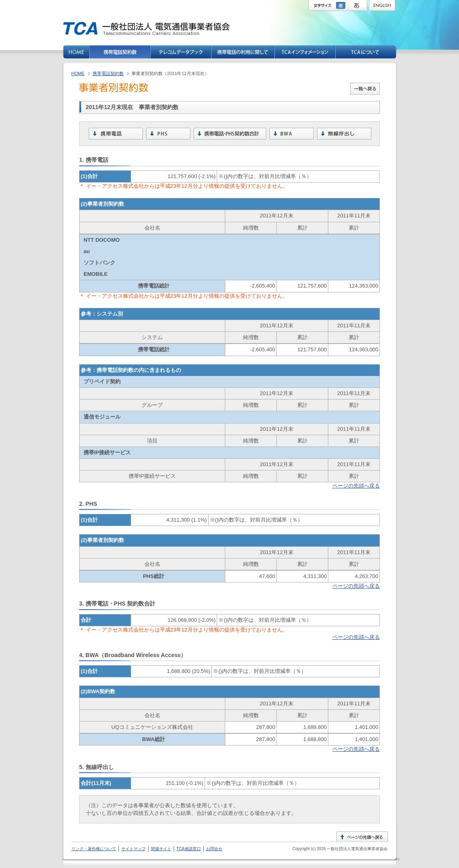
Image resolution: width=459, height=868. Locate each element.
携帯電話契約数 (108, 73)
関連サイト (161, 849)
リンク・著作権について (94, 849)
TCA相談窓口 (189, 849)
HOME (78, 73)
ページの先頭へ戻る (356, 486)
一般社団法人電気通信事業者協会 (357, 849)
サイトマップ (134, 849)
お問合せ (214, 849)
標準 (342, 5)
